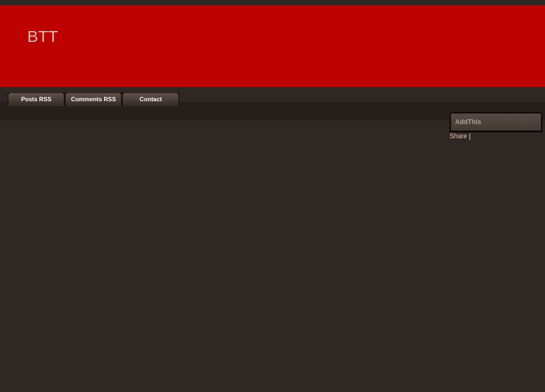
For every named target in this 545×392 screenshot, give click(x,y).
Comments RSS (93, 99)
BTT (43, 36)
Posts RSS (37, 99)
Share (458, 136)
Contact (151, 99)
